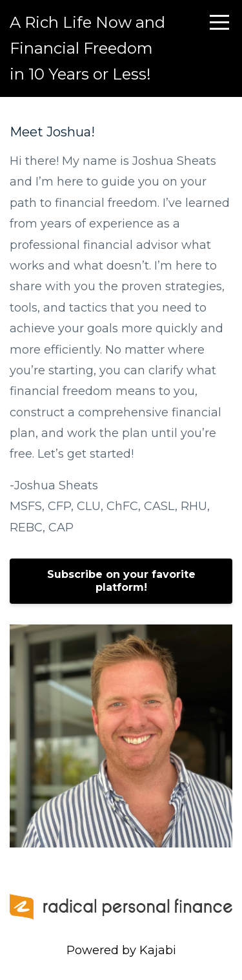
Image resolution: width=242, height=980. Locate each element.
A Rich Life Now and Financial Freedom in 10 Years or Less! (87, 48)
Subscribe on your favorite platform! (121, 581)
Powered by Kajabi (121, 950)
